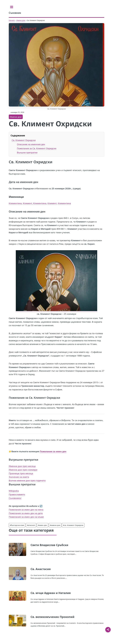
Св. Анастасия (41, 569)
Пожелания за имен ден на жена (26, 510)
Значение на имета (19, 477)
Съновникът (15, 498)
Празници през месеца (21, 473)
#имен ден (42, 525)
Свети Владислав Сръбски (49, 545)
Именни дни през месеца (22, 466)
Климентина (64, 203)
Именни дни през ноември (23, 470)
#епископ (31, 525)
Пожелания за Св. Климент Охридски (37, 148)
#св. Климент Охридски (73, 525)
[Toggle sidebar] (12, 7)
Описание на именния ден (31, 144)
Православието (17, 494)
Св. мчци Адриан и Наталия (51, 593)
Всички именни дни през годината (27, 480)
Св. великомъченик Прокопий (52, 617)
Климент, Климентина (35, 203)
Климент (52, 203)
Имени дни (21, 20)
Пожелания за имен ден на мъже (26, 517)
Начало (12, 20)
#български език (17, 525)
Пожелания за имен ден (53, 451)
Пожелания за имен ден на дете (26, 513)
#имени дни (55, 525)
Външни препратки (27, 152)
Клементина (15, 203)
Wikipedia (14, 491)
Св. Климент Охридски (24, 140)
